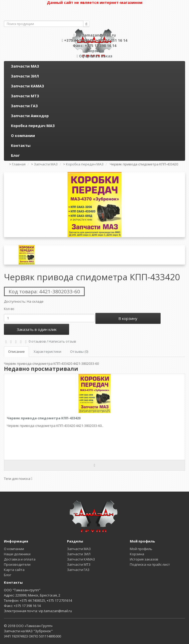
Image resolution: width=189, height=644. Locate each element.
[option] (94, 205)
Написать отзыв (62, 341)
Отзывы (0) (79, 351)
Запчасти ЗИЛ (25, 76)
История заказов (144, 559)
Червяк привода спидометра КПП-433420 (44, 418)
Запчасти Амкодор (30, 116)
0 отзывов (37, 341)
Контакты (21, 145)
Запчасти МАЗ (25, 66)
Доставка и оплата (20, 559)
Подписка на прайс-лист (150, 564)
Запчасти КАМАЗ (28, 86)
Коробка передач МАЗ (33, 126)
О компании (23, 136)
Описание (16, 351)
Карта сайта (14, 570)
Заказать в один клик (37, 329)
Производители (17, 564)
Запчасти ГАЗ (24, 106)
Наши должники (17, 554)
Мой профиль (141, 549)
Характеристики (47, 351)
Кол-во (9, 309)
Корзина (137, 554)
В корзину (128, 318)
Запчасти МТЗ (25, 96)
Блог (15, 155)
